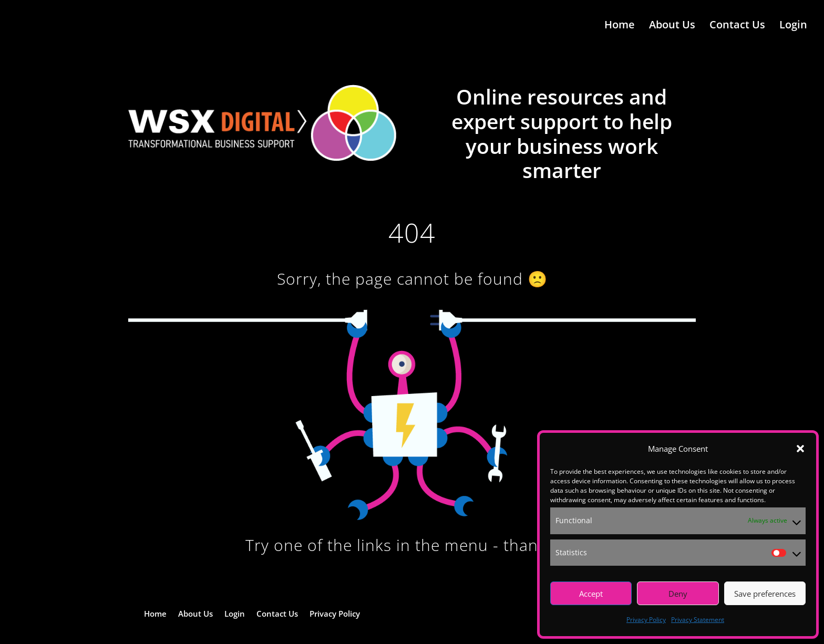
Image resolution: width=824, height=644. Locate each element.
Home (620, 28)
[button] (800, 449)
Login (793, 28)
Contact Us (737, 28)
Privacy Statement (698, 620)
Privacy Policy (646, 620)
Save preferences (765, 594)
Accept (591, 594)
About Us (672, 28)
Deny (678, 594)
